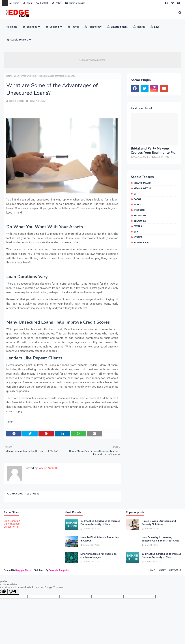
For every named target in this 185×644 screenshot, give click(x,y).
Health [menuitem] (139, 27)
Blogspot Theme (24, 570)
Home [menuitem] (12, 27)
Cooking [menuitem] (52, 27)
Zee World (140, 221)
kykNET (138, 237)
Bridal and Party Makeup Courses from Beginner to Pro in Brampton (153, 151)
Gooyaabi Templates (59, 570)
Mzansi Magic (142, 183)
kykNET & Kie (141, 243)
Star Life (139, 210)
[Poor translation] (13, 592)
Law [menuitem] (154, 27)
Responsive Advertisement (93, 60)
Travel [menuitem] (73, 27)
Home (14, 3)
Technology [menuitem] (93, 27)
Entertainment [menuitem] (117, 27)
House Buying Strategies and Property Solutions (159, 523)
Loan (17, 76)
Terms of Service (75, 3)
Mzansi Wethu (142, 188)
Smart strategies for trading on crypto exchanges (98, 556)
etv (136, 232)
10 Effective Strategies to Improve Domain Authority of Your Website (100, 523)
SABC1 (137, 199)
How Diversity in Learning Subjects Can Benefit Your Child (160, 539)
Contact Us (175, 570)
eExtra (138, 226)
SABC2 (137, 205)
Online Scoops (12, 524)
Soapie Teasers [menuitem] (17, 40)
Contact (42, 3)
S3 (135, 194)
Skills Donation (12, 521)
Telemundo (140, 215)
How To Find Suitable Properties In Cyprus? (100, 539)
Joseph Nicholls (17, 101)
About (28, 3)
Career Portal (11, 527)
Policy (56, 3)
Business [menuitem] (30, 27)
